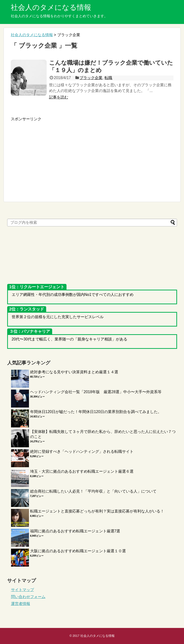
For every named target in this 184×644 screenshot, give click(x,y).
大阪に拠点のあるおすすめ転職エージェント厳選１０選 (78, 551)
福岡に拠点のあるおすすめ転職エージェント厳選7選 (75, 531)
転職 (108, 78)
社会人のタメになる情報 (51, 7)
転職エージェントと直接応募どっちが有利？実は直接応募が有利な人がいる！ (97, 511)
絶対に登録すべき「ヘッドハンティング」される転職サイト (82, 451)
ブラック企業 (91, 78)
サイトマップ (22, 590)
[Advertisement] (51, 155)
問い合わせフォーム (28, 597)
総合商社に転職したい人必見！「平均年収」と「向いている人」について (93, 491)
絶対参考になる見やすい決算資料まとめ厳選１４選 (74, 372)
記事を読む (59, 97)
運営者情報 (21, 604)
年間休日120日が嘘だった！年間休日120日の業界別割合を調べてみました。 (96, 412)
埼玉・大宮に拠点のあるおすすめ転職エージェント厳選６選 (82, 471)
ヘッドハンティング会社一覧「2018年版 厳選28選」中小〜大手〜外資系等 (96, 392)
